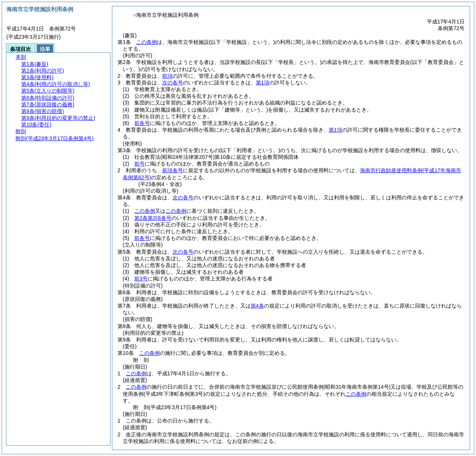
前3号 (141, 279)
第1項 (263, 83)
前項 (167, 76)
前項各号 (173, 170)
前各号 (142, 123)
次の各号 (173, 83)
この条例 (147, 42)
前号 (139, 164)
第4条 (257, 306)
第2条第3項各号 (153, 218)
